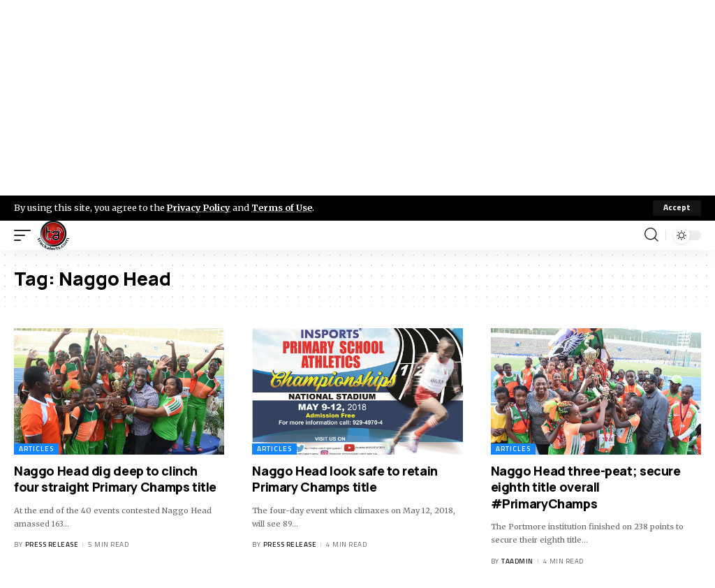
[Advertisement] (357, 98)
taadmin (517, 561)
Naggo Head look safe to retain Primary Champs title (345, 479)
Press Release (52, 544)
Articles (36, 449)
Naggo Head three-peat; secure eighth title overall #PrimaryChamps (586, 487)
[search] (651, 235)
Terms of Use (284, 207)
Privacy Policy (200, 207)
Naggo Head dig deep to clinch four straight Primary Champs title (115, 479)
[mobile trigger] (26, 235)
